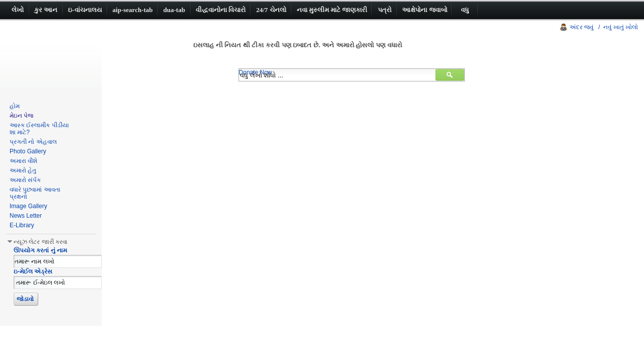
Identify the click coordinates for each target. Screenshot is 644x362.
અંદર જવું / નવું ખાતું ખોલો (604, 27)
